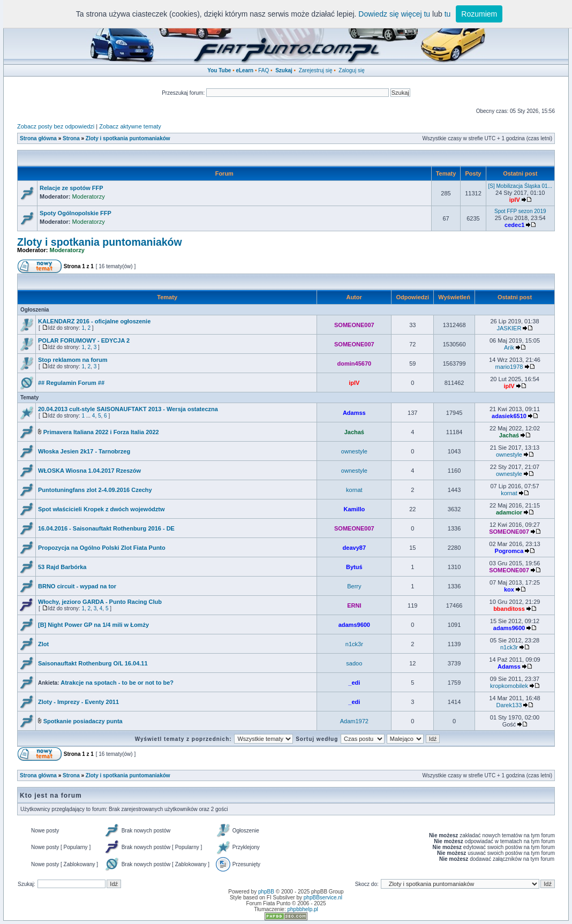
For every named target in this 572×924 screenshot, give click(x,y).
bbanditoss (509, 609)
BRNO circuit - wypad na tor (77, 586)
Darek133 (509, 705)
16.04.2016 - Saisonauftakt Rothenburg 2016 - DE (106, 528)
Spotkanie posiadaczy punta (83, 721)
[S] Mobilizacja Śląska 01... (521, 186)
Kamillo (354, 509)
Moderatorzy (89, 196)
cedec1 (514, 225)
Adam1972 (354, 721)
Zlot (43, 644)
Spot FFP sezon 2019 (520, 211)
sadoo (354, 663)
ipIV (515, 200)
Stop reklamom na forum (73, 360)
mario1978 (509, 367)
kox (509, 589)
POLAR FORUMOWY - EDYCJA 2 (84, 340)
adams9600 (354, 625)
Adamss (354, 413)
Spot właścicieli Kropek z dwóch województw (101, 509)
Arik (509, 347)
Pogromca (509, 551)
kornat (354, 490)
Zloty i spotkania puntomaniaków (128, 138)
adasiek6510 (509, 416)
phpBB (266, 892)
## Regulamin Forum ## (71, 383)
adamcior (509, 512)
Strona (71, 138)
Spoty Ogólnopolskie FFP (76, 213)
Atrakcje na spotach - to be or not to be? (117, 683)
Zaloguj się (351, 70)
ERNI (354, 605)
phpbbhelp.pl (302, 909)
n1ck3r (354, 644)
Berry (354, 586)
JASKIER (509, 328)
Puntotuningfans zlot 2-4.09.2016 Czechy (95, 490)
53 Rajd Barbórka (62, 567)
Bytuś (354, 567)
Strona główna (38, 138)
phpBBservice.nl (323, 898)
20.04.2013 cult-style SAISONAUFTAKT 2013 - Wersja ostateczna (128, 409)
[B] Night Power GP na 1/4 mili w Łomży (93, 625)
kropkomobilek (509, 686)
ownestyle (354, 451)
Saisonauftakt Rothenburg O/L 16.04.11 (93, 663)
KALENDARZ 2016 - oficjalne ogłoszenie (94, 321)
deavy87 (354, 548)
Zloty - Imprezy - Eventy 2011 (78, 702)
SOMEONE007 (354, 325)
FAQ (264, 70)
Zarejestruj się (316, 70)
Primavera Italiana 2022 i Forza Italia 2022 (101, 432)
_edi (354, 683)
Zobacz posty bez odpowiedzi (56, 126)
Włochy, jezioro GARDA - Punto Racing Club (100, 602)
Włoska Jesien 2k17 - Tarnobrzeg (84, 451)
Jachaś (354, 432)
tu (448, 14)
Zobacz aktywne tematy (130, 126)
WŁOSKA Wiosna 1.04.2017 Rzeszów (89, 471)
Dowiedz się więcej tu (394, 14)
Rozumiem (479, 14)
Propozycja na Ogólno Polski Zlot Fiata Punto (102, 548)
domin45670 (355, 363)
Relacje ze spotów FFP (71, 188)
